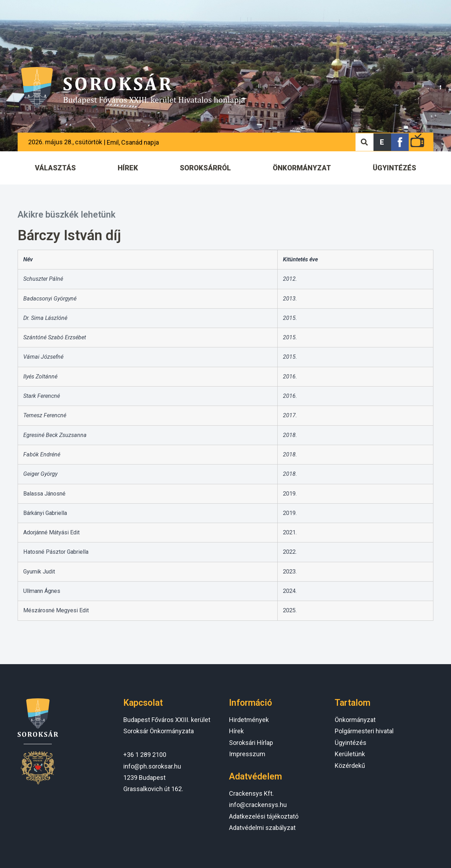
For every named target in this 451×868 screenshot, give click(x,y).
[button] (382, 142)
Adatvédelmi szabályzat (262, 828)
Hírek (236, 731)
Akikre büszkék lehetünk (67, 215)
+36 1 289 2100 (145, 755)
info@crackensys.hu (258, 805)
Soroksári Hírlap (251, 743)
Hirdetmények (249, 720)
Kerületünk (350, 754)
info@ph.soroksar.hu (152, 766)
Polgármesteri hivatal (364, 731)
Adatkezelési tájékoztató (264, 816)
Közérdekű (350, 766)
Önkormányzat (355, 720)
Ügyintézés (351, 743)
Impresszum (247, 754)
